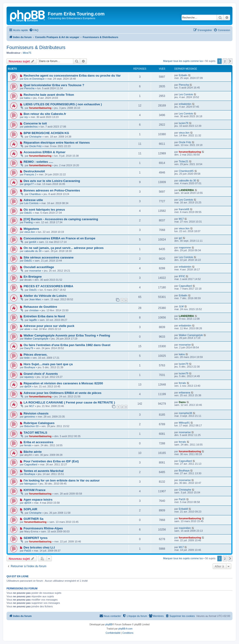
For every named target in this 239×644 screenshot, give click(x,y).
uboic (27, 329)
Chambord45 (186, 171)
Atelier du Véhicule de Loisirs (45, 296)
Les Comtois (186, 94)
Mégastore (31, 229)
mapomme (185, 248)
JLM (181, 306)
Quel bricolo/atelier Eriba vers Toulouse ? (54, 85)
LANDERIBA (186, 190)
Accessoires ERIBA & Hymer (45, 152)
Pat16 (182, 499)
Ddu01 (28, 213)
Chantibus (35, 194)
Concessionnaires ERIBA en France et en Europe (59, 238)
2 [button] (225, 61)
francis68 (184, 209)
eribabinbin (185, 104)
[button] (230, 61)
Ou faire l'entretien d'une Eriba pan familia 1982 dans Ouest (67, 345)
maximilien (185, 528)
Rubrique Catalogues (39, 423)
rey (26, 117)
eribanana (185, 393)
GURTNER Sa (33, 519)
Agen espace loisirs (38, 500)
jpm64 (33, 242)
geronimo (30, 417)
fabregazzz (31, 484)
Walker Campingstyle (36, 339)
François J (30, 174)
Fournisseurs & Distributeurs (36, 47)
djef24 (28, 386)
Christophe (35, 137)
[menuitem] (34, 30)
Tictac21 (184, 161)
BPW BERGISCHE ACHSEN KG (46, 133)
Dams (182, 402)
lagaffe (33, 320)
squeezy (29, 377)
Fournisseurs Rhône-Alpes (43, 528)
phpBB (109, 625)
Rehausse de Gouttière (40, 307)
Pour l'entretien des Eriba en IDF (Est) (51, 461)
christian (34, 310)
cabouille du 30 (187, 180)
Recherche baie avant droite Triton (49, 95)
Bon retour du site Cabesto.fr (45, 114)
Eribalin (183, 75)
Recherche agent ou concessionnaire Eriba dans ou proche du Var (72, 76)
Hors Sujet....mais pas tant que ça (48, 364)
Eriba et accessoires (39, 442)
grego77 (29, 184)
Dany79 (29, 348)
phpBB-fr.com (125, 629)
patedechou (31, 127)
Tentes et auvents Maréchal (44, 471)
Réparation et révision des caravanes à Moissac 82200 (63, 383)
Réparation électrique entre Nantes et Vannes (57, 143)
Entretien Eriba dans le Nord (44, 316)
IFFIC (182, 276)
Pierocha (29, 88)
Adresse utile (33, 200)
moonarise (35, 271)
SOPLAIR (30, 509)
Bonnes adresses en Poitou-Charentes (52, 190)
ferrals (182, 383)
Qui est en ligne (18, 576)
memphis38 (185, 413)
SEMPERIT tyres (36, 538)
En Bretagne (33, 277)
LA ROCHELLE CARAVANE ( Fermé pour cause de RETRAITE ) (69, 402)
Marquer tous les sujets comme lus (183, 61)
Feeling (28, 222)
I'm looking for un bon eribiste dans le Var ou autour (62, 480)
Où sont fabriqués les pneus (44, 210)
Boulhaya (30, 367)
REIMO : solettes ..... (38, 162)
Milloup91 (184, 423)
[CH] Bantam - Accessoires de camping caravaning (61, 219)
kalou (27, 98)
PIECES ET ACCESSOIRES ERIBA (48, 286)
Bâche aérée (33, 452)
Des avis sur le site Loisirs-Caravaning (52, 181)
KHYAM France (35, 490)
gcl (180, 238)
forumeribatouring (40, 108)
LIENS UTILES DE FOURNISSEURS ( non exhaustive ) (63, 104)
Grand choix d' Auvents (41, 374)
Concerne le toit (35, 123)
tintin (27, 358)
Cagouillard (185, 286)
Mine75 (27, 53)
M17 (181, 219)
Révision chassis (36, 413)
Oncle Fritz (35, 146)
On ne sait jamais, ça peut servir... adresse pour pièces (64, 248)
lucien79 (184, 123)
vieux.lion (184, 133)
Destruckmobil (34, 171)
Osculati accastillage (39, 267)
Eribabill (183, 509)
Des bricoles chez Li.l (39, 547)
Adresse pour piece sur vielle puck (49, 326)
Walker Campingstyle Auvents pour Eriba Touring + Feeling (67, 335)
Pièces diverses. (36, 355)
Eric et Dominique (34, 79)
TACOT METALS (35, 433)
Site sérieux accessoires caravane (49, 257)
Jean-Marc (35, 299)
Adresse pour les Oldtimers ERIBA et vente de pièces (63, 393)
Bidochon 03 (31, 426)
